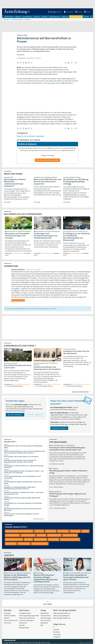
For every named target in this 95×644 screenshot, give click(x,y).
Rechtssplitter (11, 544)
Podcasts (37, 17)
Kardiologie (41, 535)
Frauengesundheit (12, 535)
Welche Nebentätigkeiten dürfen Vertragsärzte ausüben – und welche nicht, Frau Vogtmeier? (24, 472)
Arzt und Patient (29, 136)
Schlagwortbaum (25, 613)
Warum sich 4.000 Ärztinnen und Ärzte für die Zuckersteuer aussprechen (47, 182)
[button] (87, 12)
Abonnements (46, 621)
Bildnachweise (24, 628)
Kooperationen (55, 17)
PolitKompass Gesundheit (70, 540)
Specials (45, 17)
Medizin (18, 17)
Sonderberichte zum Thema (19, 346)
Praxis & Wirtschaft (11, 621)
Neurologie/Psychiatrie (14, 540)
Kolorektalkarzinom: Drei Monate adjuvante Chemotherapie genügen (23, 504)
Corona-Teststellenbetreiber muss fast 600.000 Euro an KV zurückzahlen (22, 477)
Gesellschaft (40, 136)
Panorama (8, 623)
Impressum (23, 623)
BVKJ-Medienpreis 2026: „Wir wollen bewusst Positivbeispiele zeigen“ (23, 447)
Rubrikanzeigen (46, 618)
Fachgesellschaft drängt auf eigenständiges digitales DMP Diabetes (22, 499)
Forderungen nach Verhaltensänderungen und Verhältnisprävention (46, 236)
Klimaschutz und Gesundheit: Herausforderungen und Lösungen (17, 236)
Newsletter (44, 623)
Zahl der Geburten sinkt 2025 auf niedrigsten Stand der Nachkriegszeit (21, 515)
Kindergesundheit (54, 535)
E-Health (85, 531)
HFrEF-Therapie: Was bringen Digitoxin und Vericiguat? (21, 457)
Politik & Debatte (76, 17)
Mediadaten (45, 613)
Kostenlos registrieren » (36, 415)
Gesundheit (51, 83)
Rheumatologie (24, 544)
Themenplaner (46, 616)
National (20, 136)
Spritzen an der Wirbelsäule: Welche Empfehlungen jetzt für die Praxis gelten (17, 577)
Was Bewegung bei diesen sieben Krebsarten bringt (68, 472)
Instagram (57, 637)
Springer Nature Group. (43, 643)
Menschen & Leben (70, 535)
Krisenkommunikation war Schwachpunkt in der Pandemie (47, 368)
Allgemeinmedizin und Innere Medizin (19, 531)
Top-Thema (39, 531)
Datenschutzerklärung (27, 618)
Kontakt (22, 625)
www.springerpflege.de (61, 616)
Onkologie (28, 540)
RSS (42, 625)
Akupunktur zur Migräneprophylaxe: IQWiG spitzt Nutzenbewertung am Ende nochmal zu (20, 488)
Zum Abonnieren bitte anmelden (47, 160)
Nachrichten (9, 17)
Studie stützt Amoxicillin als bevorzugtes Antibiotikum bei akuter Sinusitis (76, 577)
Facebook (57, 632)
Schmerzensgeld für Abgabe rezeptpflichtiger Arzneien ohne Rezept (23, 483)
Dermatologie (63, 531)
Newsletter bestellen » (59, 428)
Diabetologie (75, 531)
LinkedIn (56, 630)
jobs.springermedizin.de (62, 618)
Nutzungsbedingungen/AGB (29, 616)
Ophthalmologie (40, 540)
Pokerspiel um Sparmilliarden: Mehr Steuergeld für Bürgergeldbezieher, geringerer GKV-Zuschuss (20, 461)
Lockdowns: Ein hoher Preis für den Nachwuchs (76, 352)
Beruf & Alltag (51, 531)
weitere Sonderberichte (82, 392)
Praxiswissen (27, 17)
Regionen (65, 17)
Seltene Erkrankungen (40, 544)
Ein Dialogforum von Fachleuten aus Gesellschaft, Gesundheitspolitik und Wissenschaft (77, 237)
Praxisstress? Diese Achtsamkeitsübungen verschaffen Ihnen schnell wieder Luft (67, 449)
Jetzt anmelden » (15, 415)
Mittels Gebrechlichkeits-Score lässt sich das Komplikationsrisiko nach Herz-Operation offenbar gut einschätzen (25, 452)
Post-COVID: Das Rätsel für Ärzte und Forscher (18, 367)
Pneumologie (53, 540)
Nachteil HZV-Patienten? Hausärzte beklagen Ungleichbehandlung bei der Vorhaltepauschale (46, 579)
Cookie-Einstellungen (26, 621)
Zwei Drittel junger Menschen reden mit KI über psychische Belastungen (23, 509)
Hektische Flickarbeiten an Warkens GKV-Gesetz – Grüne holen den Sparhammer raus (24, 493)
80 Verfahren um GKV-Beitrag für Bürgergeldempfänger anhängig (76, 182)
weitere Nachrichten (39, 519)
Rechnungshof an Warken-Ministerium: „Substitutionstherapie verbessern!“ (15, 183)
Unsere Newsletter (15, 527)
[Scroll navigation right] (91, 17)
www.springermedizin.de (62, 613)
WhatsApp (57, 635)
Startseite (7, 613)
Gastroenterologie (28, 535)
